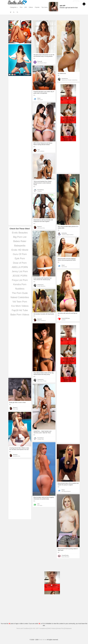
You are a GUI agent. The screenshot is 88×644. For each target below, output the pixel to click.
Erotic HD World (20, 250)
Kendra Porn (20, 284)
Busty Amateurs (42, 321)
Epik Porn (20, 258)
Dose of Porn (20, 263)
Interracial (40, 100)
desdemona (65, 79)
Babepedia (20, 246)
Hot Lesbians (41, 151)
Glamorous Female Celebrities (69, 80)
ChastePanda (65, 555)
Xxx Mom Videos (20, 306)
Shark (39, 98)
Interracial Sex (41, 228)
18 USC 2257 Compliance (39, 628)
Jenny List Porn (20, 271)
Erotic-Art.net (43, 640)
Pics (21, 7)
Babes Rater (20, 241)
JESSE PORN (20, 276)
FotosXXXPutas (66, 318)
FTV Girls (40, 505)
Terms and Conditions (23, 628)
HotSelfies (64, 233)
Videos (31, 7)
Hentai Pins (60, 628)
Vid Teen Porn (20, 302)
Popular (37, 7)
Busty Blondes (65, 557)
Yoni (39, 150)
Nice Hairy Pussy (42, 381)
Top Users (44, 7)
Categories (14, 7)
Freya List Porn (20, 280)
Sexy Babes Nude (42, 63)
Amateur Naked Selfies (68, 235)
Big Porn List (20, 237)
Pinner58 (40, 61)
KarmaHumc (41, 190)
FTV (38, 504)
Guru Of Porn (20, 254)
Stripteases (68, 628)
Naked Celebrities (20, 297)
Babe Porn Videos (20, 315)
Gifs (26, 7)
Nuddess (20, 289)
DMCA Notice (52, 628)
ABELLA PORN (20, 267)
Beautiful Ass (17, 456)
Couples (40, 191)
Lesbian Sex (41, 439)
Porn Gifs (16, 409)
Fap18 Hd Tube (20, 310)
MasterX (39, 227)
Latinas (63, 320)
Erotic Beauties (20, 233)
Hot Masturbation (66, 491)
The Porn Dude (20, 293)
